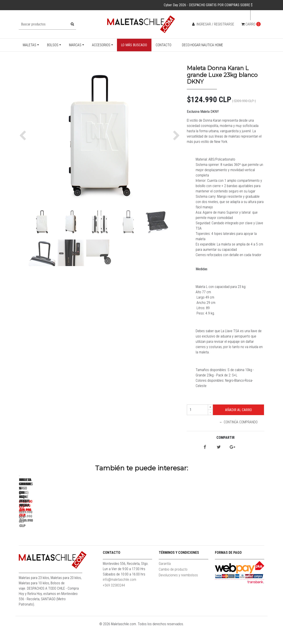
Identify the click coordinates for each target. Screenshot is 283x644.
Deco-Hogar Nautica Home (203, 45)
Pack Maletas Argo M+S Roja (174, 538)
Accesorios (101, 45)
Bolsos (53, 45)
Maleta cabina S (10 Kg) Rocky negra (236, 538)
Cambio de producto (173, 587)
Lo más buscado (134, 45)
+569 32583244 (114, 603)
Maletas (30, 45)
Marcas (75, 45)
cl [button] (256, 15)
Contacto (163, 45)
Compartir (226, 438)
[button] (24, 136)
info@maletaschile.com (120, 597)
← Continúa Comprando (238, 422)
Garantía (165, 581)
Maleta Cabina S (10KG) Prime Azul (50, 538)
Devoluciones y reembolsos (178, 592)
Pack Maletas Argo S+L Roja (112, 538)
